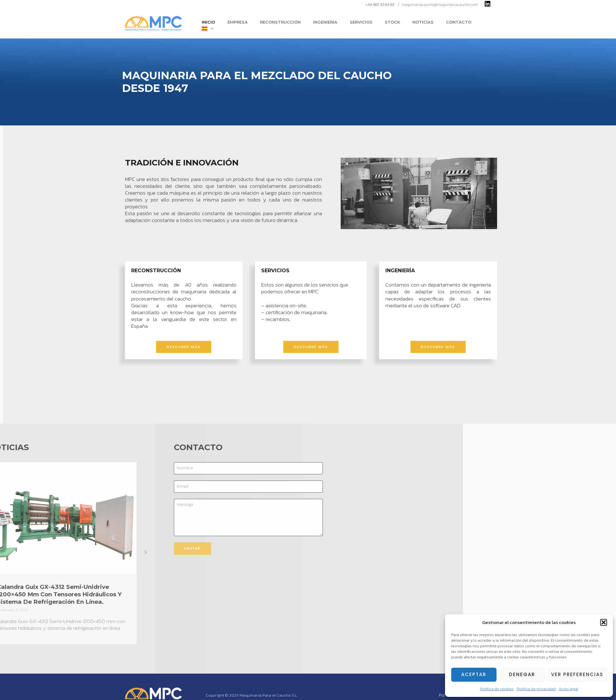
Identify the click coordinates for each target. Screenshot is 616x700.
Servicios (373, 24)
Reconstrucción (301, 24)
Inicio (238, 24)
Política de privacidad (536, 689)
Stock (400, 24)
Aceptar (474, 674)
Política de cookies (497, 689)
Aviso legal (569, 689)
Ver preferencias (577, 674)
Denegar (522, 674)
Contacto (458, 24)
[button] (604, 622)
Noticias (426, 24)
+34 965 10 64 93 (380, 5)
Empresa (263, 24)
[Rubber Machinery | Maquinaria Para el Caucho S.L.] (153, 23)
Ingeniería (342, 24)
